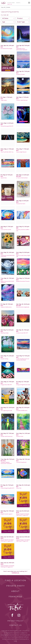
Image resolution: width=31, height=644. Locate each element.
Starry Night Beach (21, 152)
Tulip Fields (4, 100)
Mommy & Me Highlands (23, 307)
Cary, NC (3, 7)
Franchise (16, 597)
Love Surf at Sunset (6, 230)
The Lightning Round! (6, 411)
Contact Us (15, 625)
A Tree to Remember (22, 178)
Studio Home (11, 3)
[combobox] (8, 18)
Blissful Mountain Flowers (23, 281)
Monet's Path (20, 436)
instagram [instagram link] (19, 615)
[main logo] (4, 2)
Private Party (16, 586)
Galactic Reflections (6, 307)
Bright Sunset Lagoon (7, 514)
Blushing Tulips (5, 333)
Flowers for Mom (21, 204)
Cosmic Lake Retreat (22, 100)
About (16, 591)
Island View (4, 178)
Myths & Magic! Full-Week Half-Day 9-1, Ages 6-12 (23, 540)
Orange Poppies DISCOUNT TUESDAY (6, 463)
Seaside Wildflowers (22, 411)
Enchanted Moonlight (6, 49)
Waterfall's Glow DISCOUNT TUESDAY (22, 49)
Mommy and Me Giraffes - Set (23, 230)
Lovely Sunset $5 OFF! (22, 333)
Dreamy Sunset (20, 74)
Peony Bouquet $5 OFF (7, 126)
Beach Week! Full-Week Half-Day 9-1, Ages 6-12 (23, 515)
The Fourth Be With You (7, 152)
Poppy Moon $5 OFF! (6, 385)
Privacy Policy (15, 621)
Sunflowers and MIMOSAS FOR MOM (8, 256)
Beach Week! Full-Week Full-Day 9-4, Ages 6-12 (7, 540)
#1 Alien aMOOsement (7, 436)
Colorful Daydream (21, 462)
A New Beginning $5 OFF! (8, 488)
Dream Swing (4, 359)
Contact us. (15, 573)
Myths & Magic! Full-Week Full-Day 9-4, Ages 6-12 (7, 566)
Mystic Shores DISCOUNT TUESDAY (7, 282)
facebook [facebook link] (12, 615)
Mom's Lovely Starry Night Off (23, 256)
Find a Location (15, 580)
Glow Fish (19, 488)
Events (18, 3)
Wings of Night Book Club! (23, 385)
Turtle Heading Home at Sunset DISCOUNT (23, 359)
